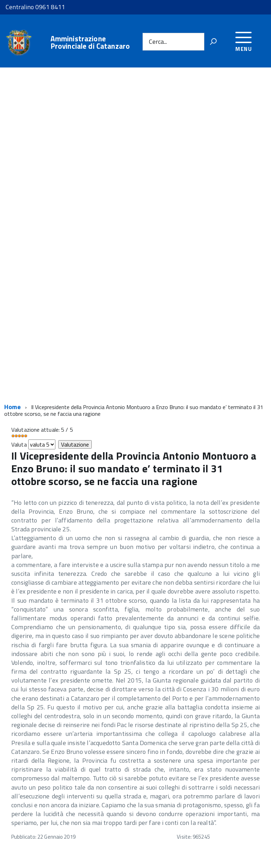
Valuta (19, 444)
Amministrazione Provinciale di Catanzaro (90, 42)
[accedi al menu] (244, 40)
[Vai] (213, 42)
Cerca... (158, 42)
